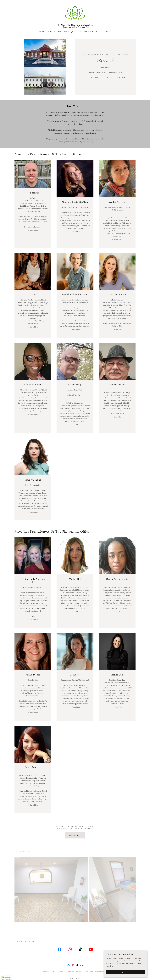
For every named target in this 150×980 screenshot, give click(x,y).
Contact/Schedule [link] (90, 32)
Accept (126, 972)
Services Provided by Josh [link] (62, 32)
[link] (75, 17)
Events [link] (107, 32)
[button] (33, 230)
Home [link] (42, 32)
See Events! (75, 835)
